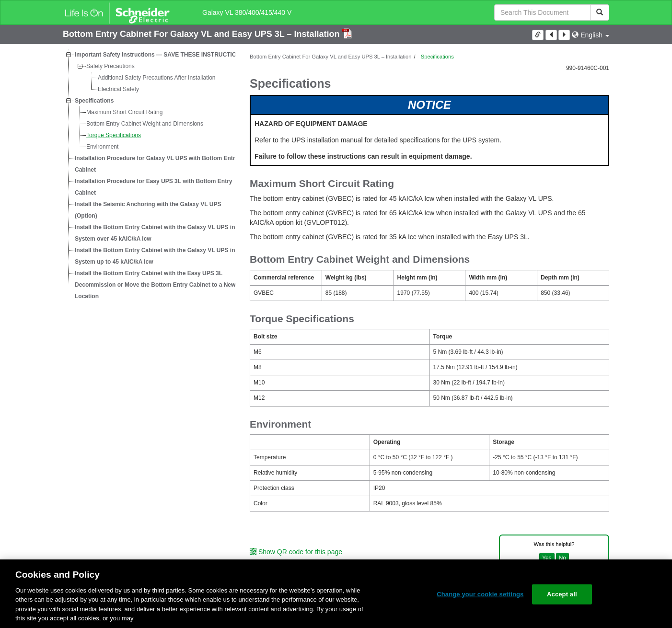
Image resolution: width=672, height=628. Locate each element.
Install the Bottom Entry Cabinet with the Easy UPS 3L (149, 273)
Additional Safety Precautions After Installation (156, 78)
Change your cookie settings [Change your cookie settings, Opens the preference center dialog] (480, 594)
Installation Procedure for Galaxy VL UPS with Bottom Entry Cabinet (156, 164)
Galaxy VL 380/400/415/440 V (247, 12)
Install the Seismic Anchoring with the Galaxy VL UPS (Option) (148, 210)
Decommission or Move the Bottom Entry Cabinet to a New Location (155, 291)
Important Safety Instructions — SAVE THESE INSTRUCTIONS (160, 55)
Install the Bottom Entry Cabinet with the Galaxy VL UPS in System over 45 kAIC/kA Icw (155, 233)
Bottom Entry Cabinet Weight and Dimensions (145, 124)
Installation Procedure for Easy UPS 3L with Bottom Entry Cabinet (154, 187)
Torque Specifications (114, 135)
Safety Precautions (110, 66)
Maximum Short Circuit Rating (124, 112)
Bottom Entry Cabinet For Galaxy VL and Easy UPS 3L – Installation (202, 34)
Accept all (562, 594)
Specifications (94, 101)
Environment (102, 147)
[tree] (149, 175)
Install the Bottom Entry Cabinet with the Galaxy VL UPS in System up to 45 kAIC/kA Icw (155, 256)
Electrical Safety (118, 89)
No (562, 558)
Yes (547, 558)
